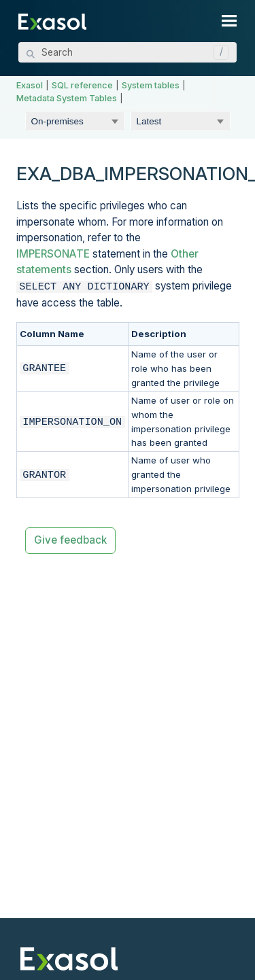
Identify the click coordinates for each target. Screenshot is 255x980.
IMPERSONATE (53, 254)
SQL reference (82, 85)
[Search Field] (128, 52)
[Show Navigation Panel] (229, 20)
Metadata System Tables (67, 98)
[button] (218, 52)
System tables (151, 85)
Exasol (30, 85)
